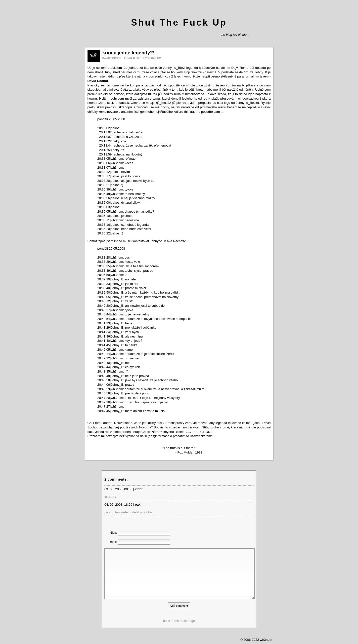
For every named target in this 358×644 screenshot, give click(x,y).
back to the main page (179, 621)
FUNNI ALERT (133, 58)
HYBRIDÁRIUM (152, 58)
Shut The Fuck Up (179, 22)
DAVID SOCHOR (112, 58)
